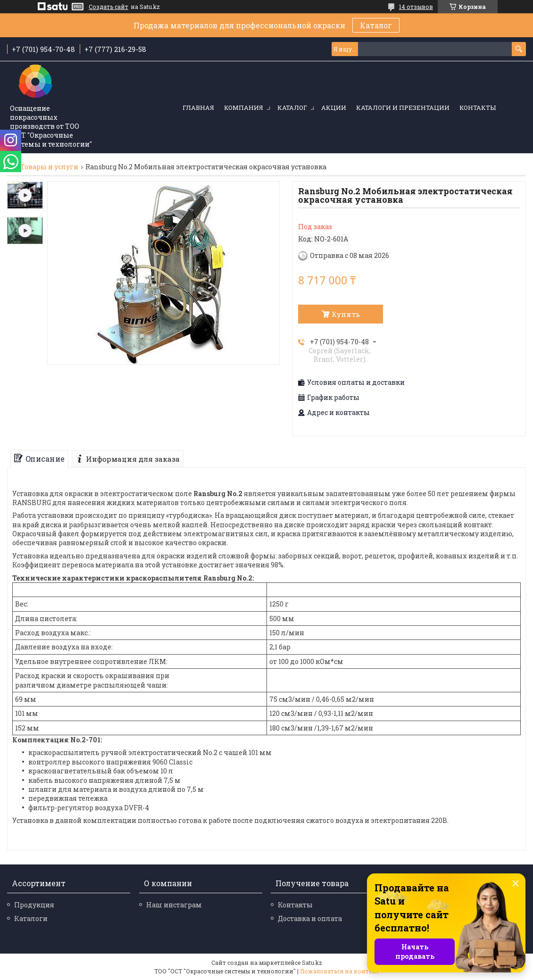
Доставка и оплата (310, 918)
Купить (346, 314)
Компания (244, 108)
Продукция (34, 905)
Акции (334, 108)
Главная (198, 108)
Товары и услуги (49, 167)
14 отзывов (416, 7)
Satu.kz (312, 963)
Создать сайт (108, 7)
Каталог (376, 25)
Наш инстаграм (174, 905)
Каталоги (31, 918)
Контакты (478, 108)
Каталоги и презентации (403, 108)
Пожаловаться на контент (340, 971)
